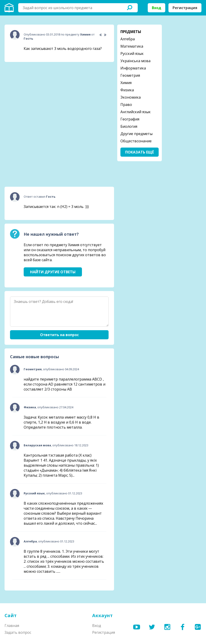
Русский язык (132, 54)
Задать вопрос (18, 632)
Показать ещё (140, 152)
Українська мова (135, 61)
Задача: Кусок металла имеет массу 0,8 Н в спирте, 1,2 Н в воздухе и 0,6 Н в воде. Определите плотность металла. (61, 422)
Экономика (131, 97)
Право (126, 105)
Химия (126, 83)
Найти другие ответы (53, 272)
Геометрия (130, 75)
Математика (132, 46)
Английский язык (136, 112)
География (130, 119)
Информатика (133, 68)
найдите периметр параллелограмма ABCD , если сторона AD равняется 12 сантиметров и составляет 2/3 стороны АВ (65, 384)
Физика (127, 90)
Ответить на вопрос (59, 335)
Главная (12, 626)
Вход (156, 8)
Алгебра (128, 39)
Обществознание (136, 141)
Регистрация (185, 8)
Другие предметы (136, 134)
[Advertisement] (39, 94)
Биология (129, 126)
